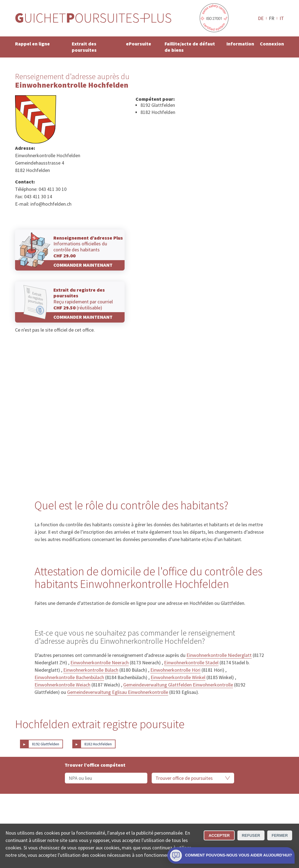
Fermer (280, 835)
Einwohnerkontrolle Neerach (100, 663)
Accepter (219, 835)
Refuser (251, 835)
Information (240, 44)
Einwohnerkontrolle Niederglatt (219, 655)
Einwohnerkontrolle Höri (175, 670)
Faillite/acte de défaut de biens (190, 47)
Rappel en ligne (32, 44)
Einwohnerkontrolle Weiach (62, 685)
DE (261, 18)
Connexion (272, 44)
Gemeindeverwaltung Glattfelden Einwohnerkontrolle (178, 685)
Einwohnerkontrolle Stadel (191, 663)
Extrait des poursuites (84, 47)
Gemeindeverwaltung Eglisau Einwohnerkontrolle (118, 692)
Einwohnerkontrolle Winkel (178, 677)
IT (282, 18)
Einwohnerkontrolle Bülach (91, 670)
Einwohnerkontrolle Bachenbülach (69, 677)
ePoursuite (139, 44)
